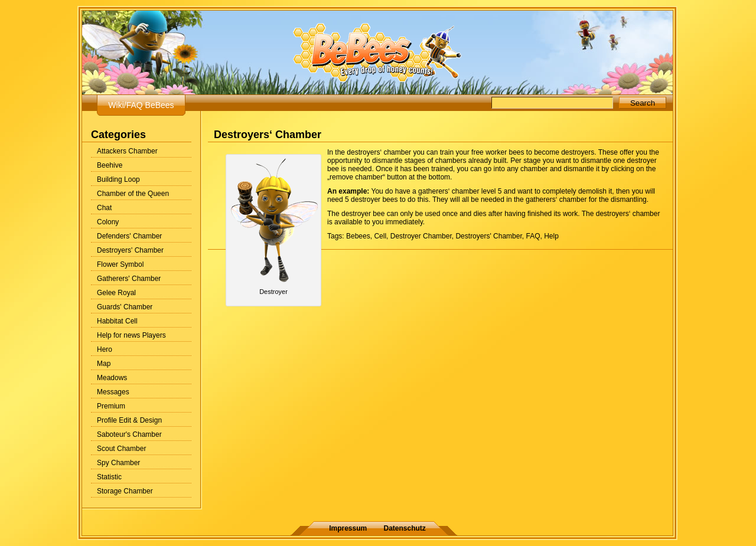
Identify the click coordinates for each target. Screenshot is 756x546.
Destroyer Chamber (421, 236)
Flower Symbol (120, 264)
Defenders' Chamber (129, 236)
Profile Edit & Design (129, 420)
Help (551, 236)
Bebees (358, 236)
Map (104, 364)
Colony (108, 222)
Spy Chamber (118, 463)
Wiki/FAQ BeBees (141, 105)
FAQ (533, 236)
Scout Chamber (121, 449)
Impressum (348, 528)
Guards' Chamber (125, 307)
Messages (113, 392)
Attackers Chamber (127, 151)
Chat (104, 208)
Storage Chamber (125, 491)
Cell (380, 236)
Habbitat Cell (117, 321)
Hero (105, 349)
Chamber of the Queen (133, 194)
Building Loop (118, 179)
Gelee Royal (116, 293)
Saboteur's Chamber (129, 434)
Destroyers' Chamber (130, 250)
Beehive (110, 165)
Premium (111, 406)
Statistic (109, 477)
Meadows (112, 378)
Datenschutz (405, 528)
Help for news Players (131, 335)
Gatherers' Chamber (129, 279)
